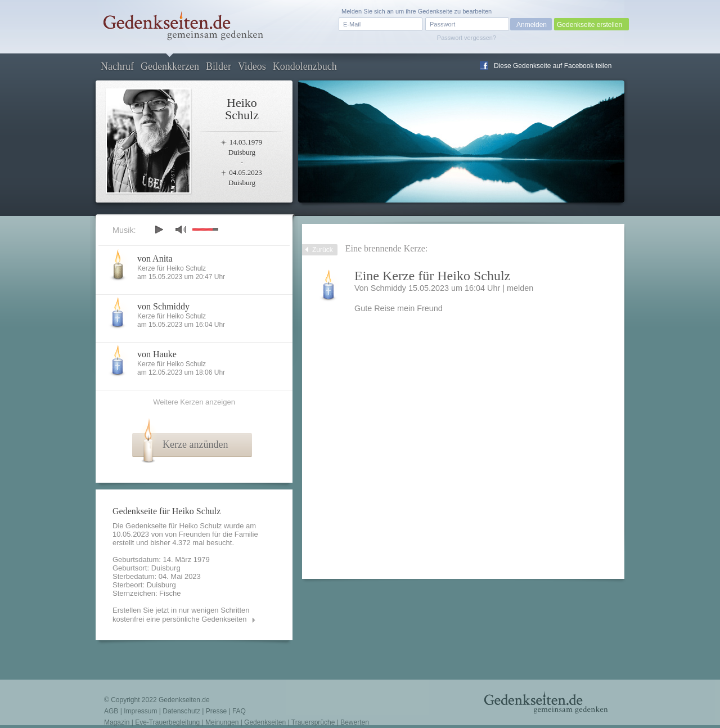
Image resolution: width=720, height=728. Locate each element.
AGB (111, 711)
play (159, 230)
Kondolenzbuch (305, 66)
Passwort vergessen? (467, 38)
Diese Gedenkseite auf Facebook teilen (553, 66)
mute (181, 229)
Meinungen (222, 722)
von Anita (155, 259)
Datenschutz (181, 711)
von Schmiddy (163, 306)
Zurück (323, 250)
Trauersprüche (313, 722)
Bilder (219, 66)
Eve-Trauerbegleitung (167, 722)
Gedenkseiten (265, 722)
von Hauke (157, 354)
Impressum (140, 711)
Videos (252, 66)
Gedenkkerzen (170, 66)
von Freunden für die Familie (211, 534)
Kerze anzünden (195, 444)
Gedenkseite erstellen (589, 25)
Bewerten (355, 722)
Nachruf (117, 66)
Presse (216, 711)
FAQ (239, 711)
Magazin (117, 722)
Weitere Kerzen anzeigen (194, 402)
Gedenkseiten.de (184, 700)
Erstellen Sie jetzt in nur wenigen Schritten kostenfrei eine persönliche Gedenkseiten (181, 615)
